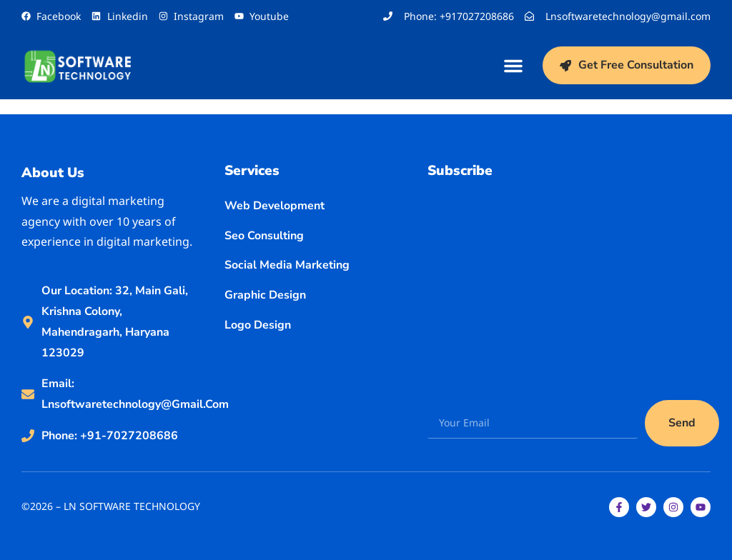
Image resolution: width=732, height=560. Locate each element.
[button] (513, 66)
